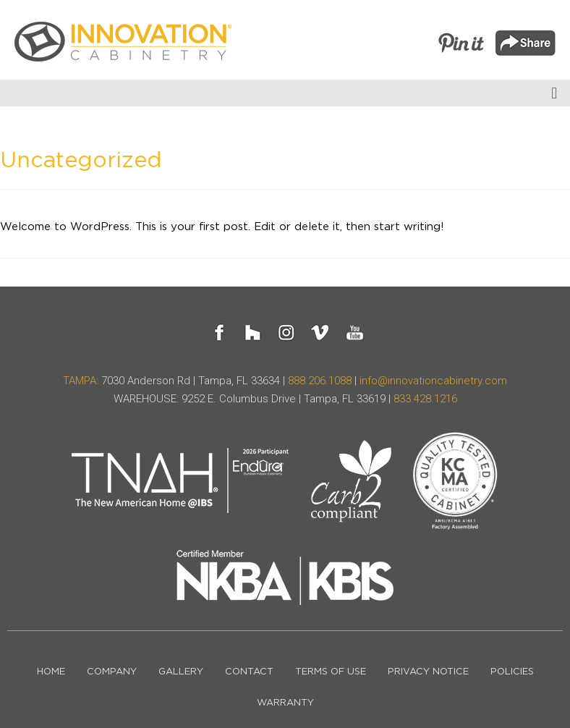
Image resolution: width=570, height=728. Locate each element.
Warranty (285, 703)
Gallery (181, 672)
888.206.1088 (320, 381)
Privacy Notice (428, 672)
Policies (512, 672)
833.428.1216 (425, 399)
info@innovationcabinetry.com (433, 381)
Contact (249, 672)
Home (51, 672)
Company (112, 672)
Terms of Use (331, 672)
